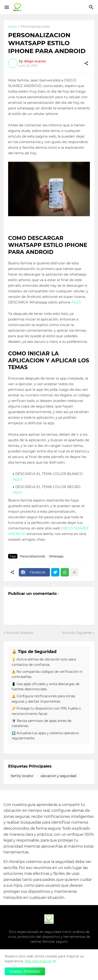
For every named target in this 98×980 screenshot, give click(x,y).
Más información (38, 961)
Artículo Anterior (20, 633)
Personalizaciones (35, 27)
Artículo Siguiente (77, 633)
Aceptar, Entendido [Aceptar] (25, 971)
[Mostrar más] (74, 572)
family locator (22, 776)
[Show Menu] (6, 7)
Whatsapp (56, 556)
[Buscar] (92, 7)
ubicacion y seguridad (58, 776)
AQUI (76, 302)
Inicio (13, 27)
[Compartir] (86, 63)
